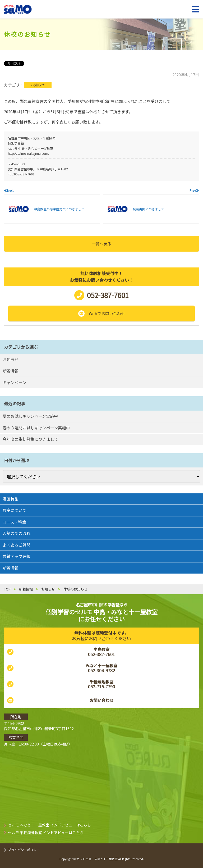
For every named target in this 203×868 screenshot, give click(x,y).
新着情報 (11, 371)
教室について (15, 510)
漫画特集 (11, 499)
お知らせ (38, 85)
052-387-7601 (24, 174)
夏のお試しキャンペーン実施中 (30, 416)
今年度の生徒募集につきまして (30, 439)
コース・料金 (14, 522)
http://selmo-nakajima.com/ (29, 153)
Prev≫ (194, 190)
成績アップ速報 (17, 556)
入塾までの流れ (17, 533)
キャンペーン (14, 382)
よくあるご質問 (17, 545)
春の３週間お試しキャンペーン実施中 (36, 428)
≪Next (9, 190)
